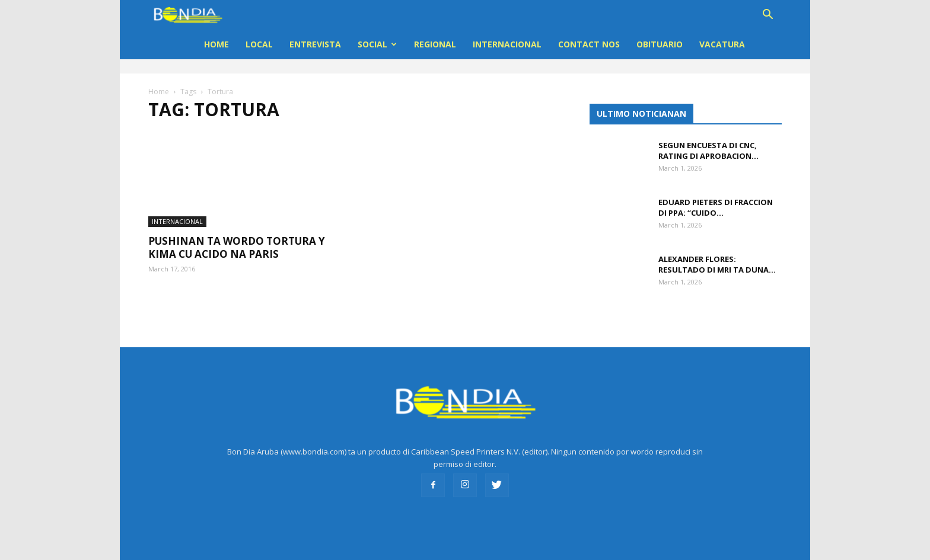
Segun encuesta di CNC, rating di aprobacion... (708, 151)
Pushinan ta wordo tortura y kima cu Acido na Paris (237, 236)
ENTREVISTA (315, 44)
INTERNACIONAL (507, 44)
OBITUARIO (660, 44)
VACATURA (722, 44)
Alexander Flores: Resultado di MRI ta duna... (717, 264)
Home (216, 44)
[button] (767, 16)
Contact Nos (589, 44)
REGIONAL (435, 44)
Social (377, 44)
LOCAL (259, 44)
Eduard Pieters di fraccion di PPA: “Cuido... (716, 207)
